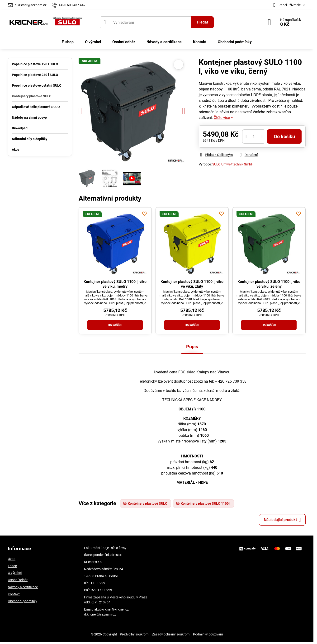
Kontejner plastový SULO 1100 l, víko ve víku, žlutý (192, 284)
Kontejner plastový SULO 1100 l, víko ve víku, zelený (269, 284)
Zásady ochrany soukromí (171, 634)
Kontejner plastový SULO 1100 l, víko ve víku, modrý (115, 284)
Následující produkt (282, 520)
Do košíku (284, 136)
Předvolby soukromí (135, 634)
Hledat (202, 22)
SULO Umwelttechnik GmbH (233, 164)
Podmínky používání (208, 634)
